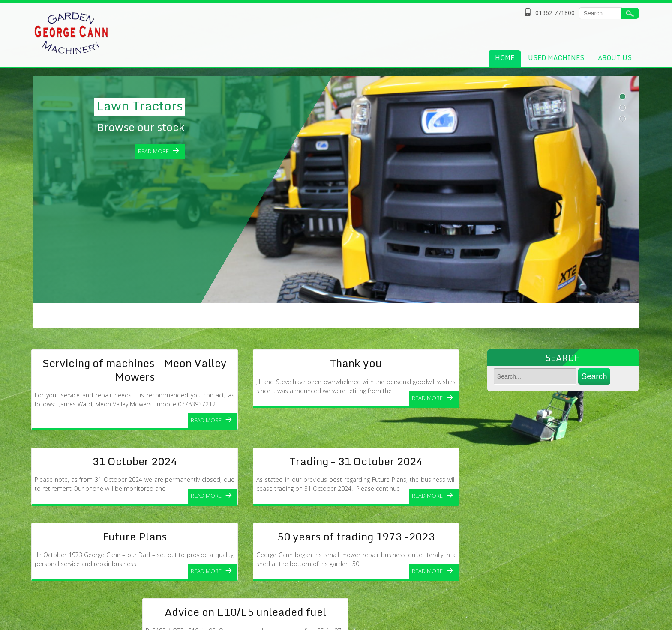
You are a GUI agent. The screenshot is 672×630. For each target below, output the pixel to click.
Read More (206, 420)
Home (505, 57)
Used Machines (556, 57)
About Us (615, 57)
